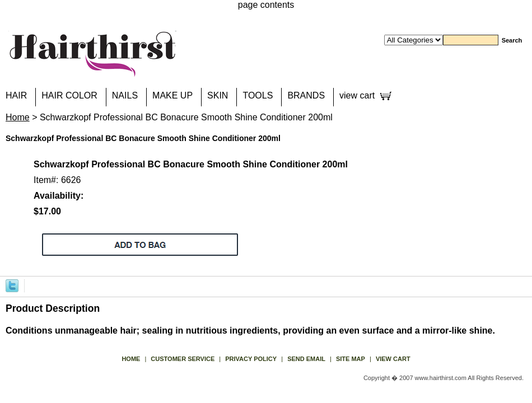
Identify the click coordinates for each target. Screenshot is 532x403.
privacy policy (251, 359)
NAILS (125, 95)
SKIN (218, 95)
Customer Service (183, 359)
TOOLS (258, 95)
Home (18, 117)
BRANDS (306, 95)
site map (351, 359)
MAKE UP (172, 95)
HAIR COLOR (69, 95)
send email (306, 359)
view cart (357, 95)
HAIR (16, 95)
